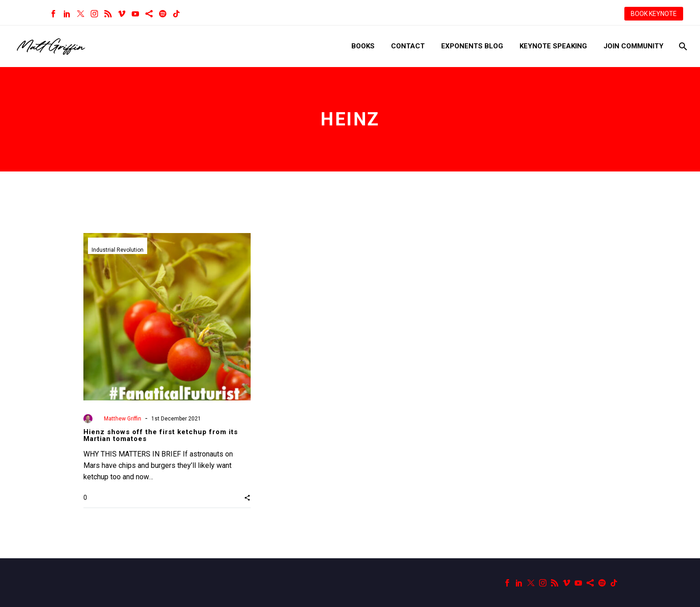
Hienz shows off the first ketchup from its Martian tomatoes (161, 435)
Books (363, 46)
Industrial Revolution (118, 250)
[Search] (682, 46)
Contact (408, 46)
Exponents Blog (472, 46)
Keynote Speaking (553, 46)
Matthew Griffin (123, 419)
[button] (247, 498)
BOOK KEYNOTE (654, 14)
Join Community (633, 46)
